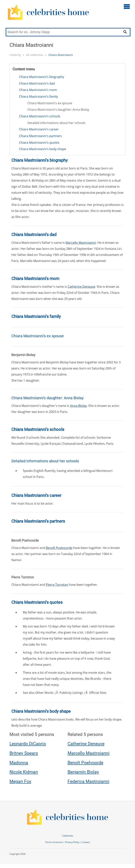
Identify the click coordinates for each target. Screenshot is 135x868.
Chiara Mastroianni (61, 55)
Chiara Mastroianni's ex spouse (50, 103)
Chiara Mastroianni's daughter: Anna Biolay (58, 110)
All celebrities (35, 55)
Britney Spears (24, 753)
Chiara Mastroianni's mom (38, 90)
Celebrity (15, 55)
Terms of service (54, 842)
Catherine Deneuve (81, 287)
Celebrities (68, 836)
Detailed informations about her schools (56, 123)
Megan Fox (20, 781)
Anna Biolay (78, 406)
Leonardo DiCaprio (28, 744)
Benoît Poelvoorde (59, 548)
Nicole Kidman (24, 772)
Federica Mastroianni (88, 781)
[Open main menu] (127, 6)
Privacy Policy (72, 842)
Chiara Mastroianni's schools (40, 116)
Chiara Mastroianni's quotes (39, 143)
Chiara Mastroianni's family (38, 96)
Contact (86, 842)
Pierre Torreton (57, 585)
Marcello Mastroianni (81, 243)
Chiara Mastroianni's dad (37, 83)
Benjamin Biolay (83, 772)
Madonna (19, 763)
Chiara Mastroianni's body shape (43, 149)
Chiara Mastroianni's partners (40, 136)
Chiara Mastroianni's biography (41, 77)
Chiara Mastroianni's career (39, 129)
